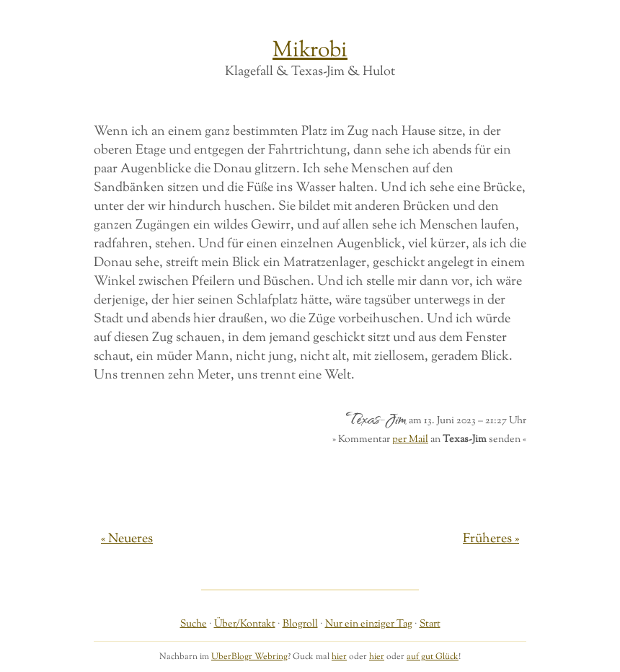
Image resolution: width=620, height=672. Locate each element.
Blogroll (300, 624)
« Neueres (127, 539)
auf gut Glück (433, 657)
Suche (194, 624)
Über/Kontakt (245, 624)
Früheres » (491, 539)
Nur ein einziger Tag (369, 624)
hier (339, 657)
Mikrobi (310, 51)
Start (430, 624)
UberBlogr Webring (249, 657)
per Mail (410, 439)
